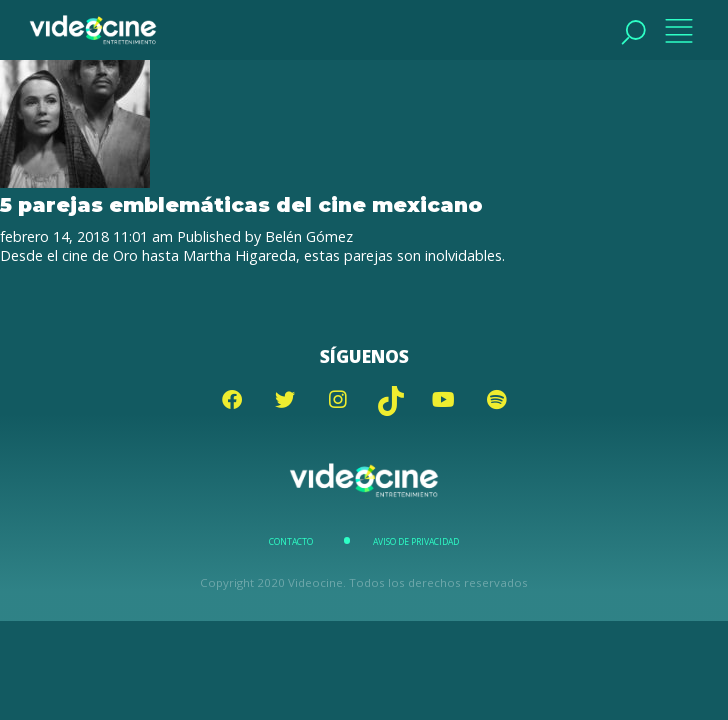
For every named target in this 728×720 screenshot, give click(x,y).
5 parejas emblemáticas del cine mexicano (241, 204)
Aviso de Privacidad (416, 542)
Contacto (291, 542)
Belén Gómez (309, 236)
